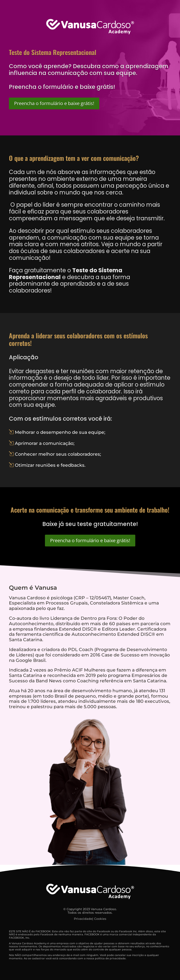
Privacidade (83, 919)
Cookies (100, 919)
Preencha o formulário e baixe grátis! (54, 103)
